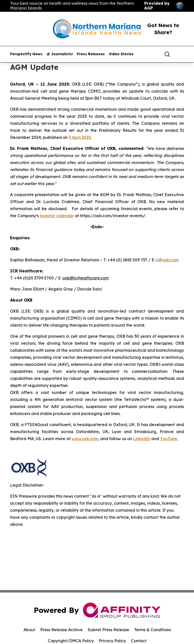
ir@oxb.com (167, 260)
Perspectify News (26, 54)
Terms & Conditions (153, 630)
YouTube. (169, 439)
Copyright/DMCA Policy (71, 641)
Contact (139, 641)
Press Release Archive (61, 630)
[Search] (167, 54)
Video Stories (121, 54)
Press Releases (91, 54)
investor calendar (57, 216)
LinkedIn (142, 439)
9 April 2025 (80, 137)
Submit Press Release (108, 630)
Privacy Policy (112, 641)
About (29, 630)
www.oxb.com (85, 439)
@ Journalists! (60, 54)
